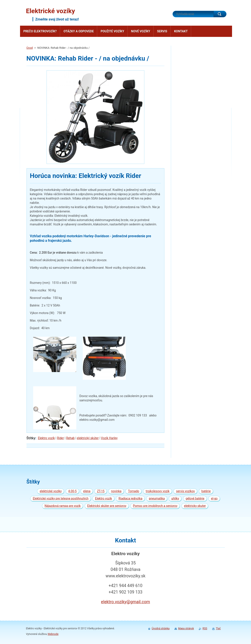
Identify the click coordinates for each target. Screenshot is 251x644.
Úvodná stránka (161, 628)
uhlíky (175, 498)
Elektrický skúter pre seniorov (107, 506)
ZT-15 (101, 491)
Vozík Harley (109, 438)
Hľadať (220, 14)
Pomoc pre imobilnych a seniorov (155, 506)
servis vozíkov (185, 491)
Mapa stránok (186, 628)
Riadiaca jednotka (130, 498)
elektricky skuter (195, 506)
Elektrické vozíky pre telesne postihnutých (61, 498)
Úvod (30, 48)
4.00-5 (72, 491)
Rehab (70, 438)
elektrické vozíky (51, 491)
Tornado (134, 491)
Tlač (218, 628)
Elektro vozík (46, 438)
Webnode (53, 634)
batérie (206, 491)
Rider (61, 438)
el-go (214, 498)
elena (87, 491)
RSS (205, 628)
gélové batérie (195, 498)
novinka (116, 491)
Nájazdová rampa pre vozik (63, 506)
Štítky (31, 438)
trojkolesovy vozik (157, 491)
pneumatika (157, 498)
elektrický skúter (88, 438)
